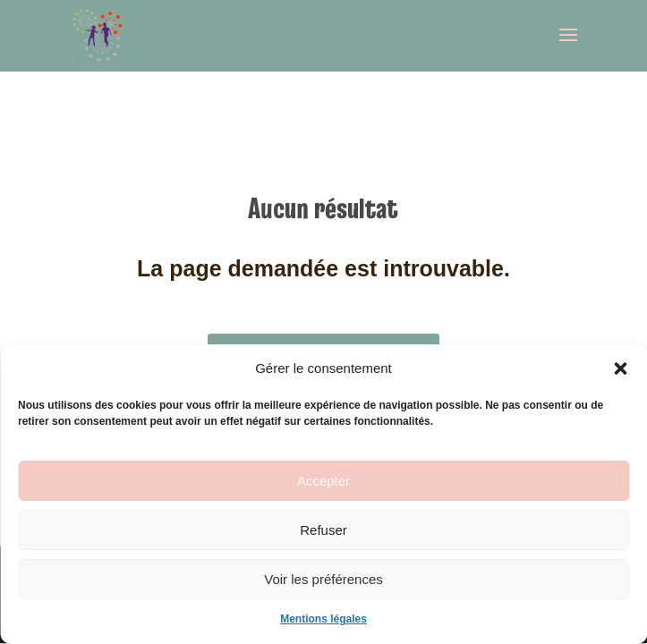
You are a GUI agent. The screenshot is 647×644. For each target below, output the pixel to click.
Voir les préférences (323, 579)
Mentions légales (323, 619)
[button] (620, 369)
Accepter (323, 481)
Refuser (323, 530)
